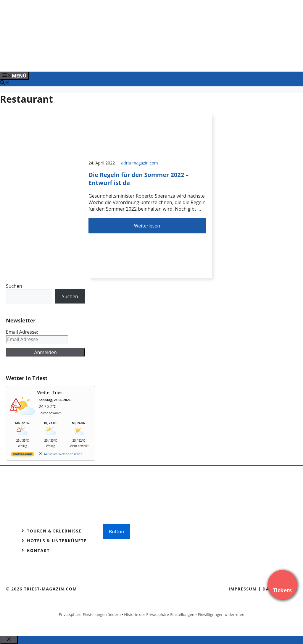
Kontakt (38, 550)
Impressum (243, 589)
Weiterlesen (147, 226)
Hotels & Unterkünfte (57, 541)
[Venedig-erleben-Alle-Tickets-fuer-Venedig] (120, 61)
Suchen (14, 286)
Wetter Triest (51, 392)
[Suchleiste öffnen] (5, 83)
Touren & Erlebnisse (54, 531)
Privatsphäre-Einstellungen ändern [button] (90, 614)
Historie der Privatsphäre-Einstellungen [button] (159, 614)
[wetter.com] (22, 455)
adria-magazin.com (139, 163)
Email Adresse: (22, 332)
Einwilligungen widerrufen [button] (221, 614)
